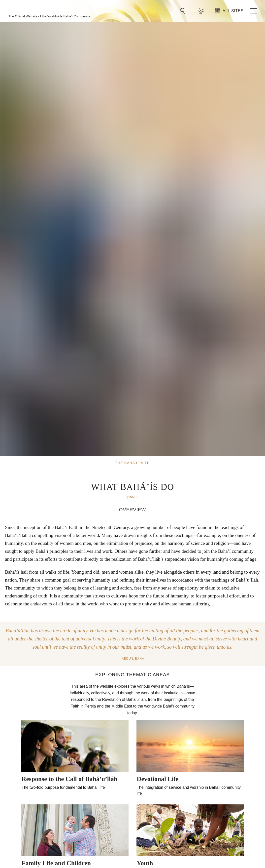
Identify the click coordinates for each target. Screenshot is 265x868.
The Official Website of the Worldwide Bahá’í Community (49, 16)
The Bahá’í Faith (45, 9)
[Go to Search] (183, 11)
